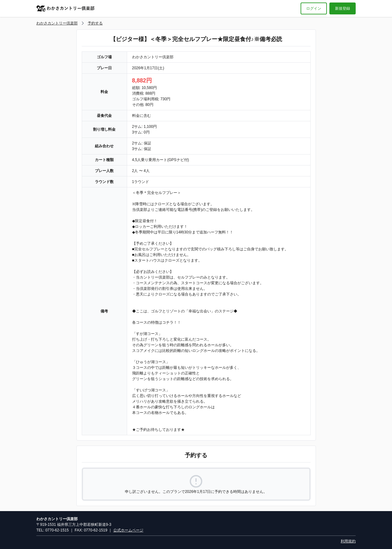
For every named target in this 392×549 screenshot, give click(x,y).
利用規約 (348, 541)
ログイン (314, 8)
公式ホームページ (128, 530)
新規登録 (343, 8)
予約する (95, 23)
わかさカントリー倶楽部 (57, 23)
